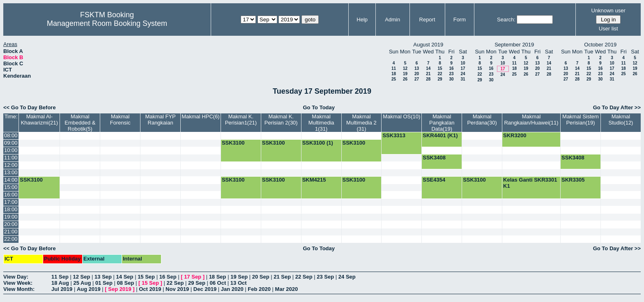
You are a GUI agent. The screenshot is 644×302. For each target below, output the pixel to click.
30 (451, 79)
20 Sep (261, 277)
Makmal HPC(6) (200, 116)
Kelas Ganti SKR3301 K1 (530, 183)
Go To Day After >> (617, 107)
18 (394, 74)
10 (463, 63)
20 (417, 74)
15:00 (11, 187)
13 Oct (239, 283)
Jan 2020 (232, 289)
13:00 (11, 172)
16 (451, 68)
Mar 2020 (287, 289)
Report (427, 20)
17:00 (11, 202)
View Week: (18, 283)
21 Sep (282, 277)
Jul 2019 (62, 289)
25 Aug (82, 283)
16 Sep (168, 277)
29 (440, 79)
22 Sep (304, 277)
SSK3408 (434, 158)
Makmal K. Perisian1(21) (241, 120)
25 (394, 79)
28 (428, 79)
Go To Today (319, 107)
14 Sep (125, 277)
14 (428, 68)
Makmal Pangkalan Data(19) (442, 123)
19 (405, 74)
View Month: (19, 289)
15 (440, 68)
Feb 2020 (259, 289)
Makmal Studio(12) (621, 120)
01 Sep (104, 283)
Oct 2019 (150, 289)
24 (463, 74)
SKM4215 (314, 180)
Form (460, 20)
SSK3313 (394, 135)
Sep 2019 (120, 289)
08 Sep (125, 283)
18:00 (11, 209)
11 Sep (60, 277)
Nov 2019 (177, 289)
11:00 (11, 158)
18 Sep (218, 277)
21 (428, 74)
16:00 (11, 195)
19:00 (11, 217)
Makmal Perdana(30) (482, 120)
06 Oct (218, 283)
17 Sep (193, 277)
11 (394, 68)
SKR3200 (515, 135)
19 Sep (239, 277)
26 (405, 79)
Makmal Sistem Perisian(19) (581, 120)
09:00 (11, 143)
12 (405, 68)
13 (417, 68)
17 (463, 68)
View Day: (16, 277)
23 (451, 74)
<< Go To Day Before (30, 107)
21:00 (11, 232)
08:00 (11, 135)
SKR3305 (573, 180)
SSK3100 (233, 143)
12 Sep (82, 277)
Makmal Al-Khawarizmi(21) (39, 120)
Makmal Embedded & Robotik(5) (80, 123)
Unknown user (608, 10)
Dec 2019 (205, 289)
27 (417, 79)
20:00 (11, 224)
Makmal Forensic (120, 120)
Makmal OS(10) (401, 116)
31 (463, 79)
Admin (392, 20)
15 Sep (146, 277)
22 (440, 74)
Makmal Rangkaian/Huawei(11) (531, 120)
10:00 (11, 150)
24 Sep (347, 277)
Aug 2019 (89, 289)
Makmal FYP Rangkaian (160, 120)
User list (608, 29)
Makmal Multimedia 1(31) (321, 123)
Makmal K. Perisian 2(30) (281, 120)
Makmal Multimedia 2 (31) (361, 123)
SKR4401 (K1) (440, 135)
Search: (506, 20)
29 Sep (197, 283)
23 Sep (325, 277)
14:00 (11, 180)
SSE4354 (434, 180)
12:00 (11, 165)
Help (362, 20)
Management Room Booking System (107, 23)
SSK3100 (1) (318, 143)
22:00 (11, 239)
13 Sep (103, 277)
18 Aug (60, 283)
